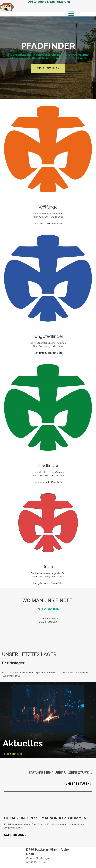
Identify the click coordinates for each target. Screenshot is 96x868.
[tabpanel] (48, 214)
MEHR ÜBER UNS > (48, 68)
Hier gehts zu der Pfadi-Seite (48, 482)
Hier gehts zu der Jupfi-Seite (48, 353)
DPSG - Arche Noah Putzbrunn (49, 2)
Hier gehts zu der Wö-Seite (48, 224)
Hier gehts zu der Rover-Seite (48, 583)
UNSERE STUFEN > (79, 784)
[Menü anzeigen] (71, 14)
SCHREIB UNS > (15, 835)
